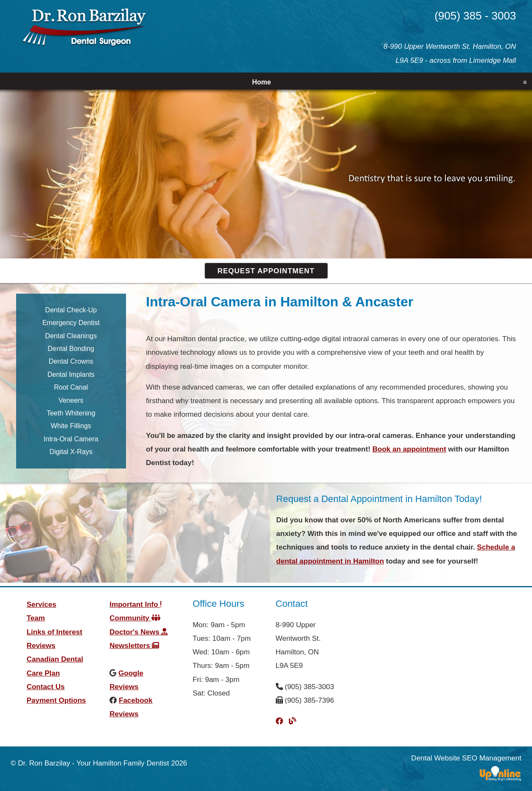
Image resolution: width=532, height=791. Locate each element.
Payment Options (56, 700)
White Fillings (71, 426)
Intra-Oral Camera (71, 439)
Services (42, 604)
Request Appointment (266, 271)
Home (261, 82)
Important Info (136, 604)
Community (135, 618)
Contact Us (46, 687)
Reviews (41, 646)
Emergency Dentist (71, 323)
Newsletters (134, 646)
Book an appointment (409, 449)
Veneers (71, 400)
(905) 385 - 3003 (475, 16)
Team (36, 618)
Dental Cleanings (71, 336)
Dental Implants (71, 374)
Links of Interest (55, 632)
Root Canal (71, 387)
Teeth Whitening (71, 413)
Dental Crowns (71, 361)
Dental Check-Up (71, 310)
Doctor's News (139, 632)
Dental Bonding (71, 349)
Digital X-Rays (71, 452)
